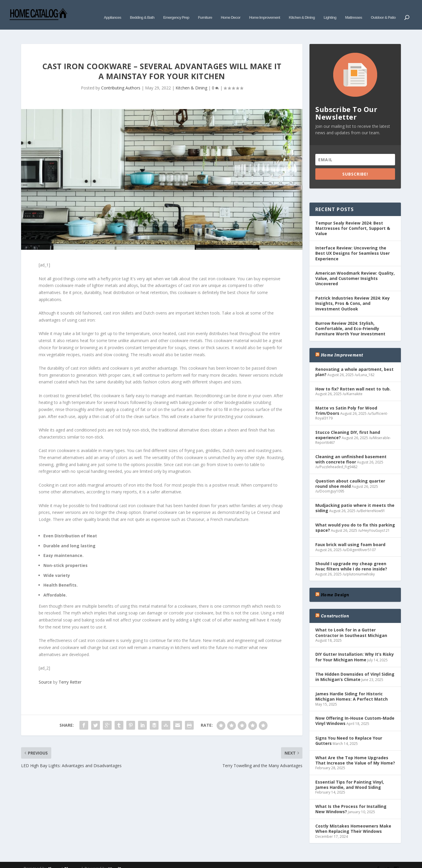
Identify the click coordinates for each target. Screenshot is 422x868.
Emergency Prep (176, 11)
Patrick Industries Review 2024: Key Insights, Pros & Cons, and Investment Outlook (353, 294)
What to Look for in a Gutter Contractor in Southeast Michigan (351, 624)
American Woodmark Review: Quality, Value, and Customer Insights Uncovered (355, 270)
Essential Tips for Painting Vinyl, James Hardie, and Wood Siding (350, 776)
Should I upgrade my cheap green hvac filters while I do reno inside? (351, 557)
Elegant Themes (64, 860)
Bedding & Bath (142, 11)
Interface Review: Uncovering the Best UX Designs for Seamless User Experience (353, 244)
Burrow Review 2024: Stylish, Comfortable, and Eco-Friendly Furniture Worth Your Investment (350, 320)
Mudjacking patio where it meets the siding (355, 499)
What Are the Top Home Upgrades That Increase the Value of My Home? (355, 751)
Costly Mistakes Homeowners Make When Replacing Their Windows (353, 820)
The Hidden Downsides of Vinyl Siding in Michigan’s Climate (355, 668)
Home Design (335, 586)
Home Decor (230, 11)
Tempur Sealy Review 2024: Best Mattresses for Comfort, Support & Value (353, 219)
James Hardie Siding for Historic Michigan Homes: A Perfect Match (352, 688)
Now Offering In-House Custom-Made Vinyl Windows (355, 712)
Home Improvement (264, 11)
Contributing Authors (121, 79)
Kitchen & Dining (302, 11)
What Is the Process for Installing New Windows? (351, 800)
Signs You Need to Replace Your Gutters (349, 732)
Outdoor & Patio (383, 11)
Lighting (330, 11)
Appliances (112, 11)
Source (45, 673)
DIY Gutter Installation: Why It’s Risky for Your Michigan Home (355, 648)
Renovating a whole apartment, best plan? (354, 363)
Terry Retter (70, 673)
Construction (335, 607)
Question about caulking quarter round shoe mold (350, 475)
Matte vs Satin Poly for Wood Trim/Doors (346, 402)
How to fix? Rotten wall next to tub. (353, 380)
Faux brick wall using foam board (350, 536)
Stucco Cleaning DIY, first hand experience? (348, 426)
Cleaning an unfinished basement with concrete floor (351, 450)
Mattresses (353, 11)
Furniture (205, 11)
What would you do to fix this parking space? (355, 519)
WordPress (119, 860)
